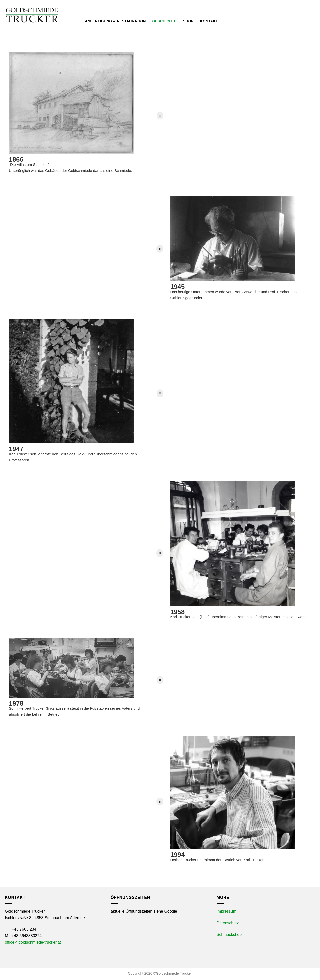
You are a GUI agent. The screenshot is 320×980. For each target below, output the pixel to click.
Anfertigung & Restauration (115, 21)
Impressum (227, 911)
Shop (188, 21)
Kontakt (209, 21)
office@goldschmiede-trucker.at (33, 942)
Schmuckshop (229, 934)
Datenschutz (228, 923)
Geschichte (165, 21)
